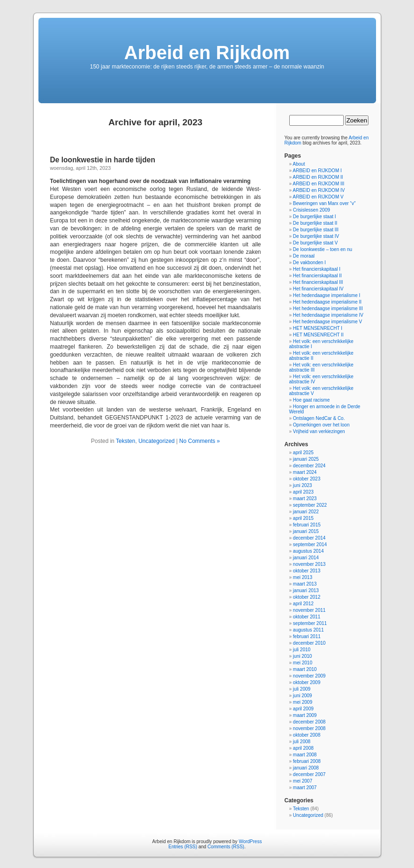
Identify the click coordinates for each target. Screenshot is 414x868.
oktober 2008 (307, 735)
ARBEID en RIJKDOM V (318, 197)
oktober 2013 (307, 571)
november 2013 (309, 564)
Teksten (125, 441)
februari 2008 (307, 761)
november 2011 (309, 610)
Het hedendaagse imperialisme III (328, 308)
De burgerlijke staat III (316, 230)
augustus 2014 (309, 551)
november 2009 (309, 676)
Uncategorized (156, 441)
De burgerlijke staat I (315, 217)
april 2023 (303, 492)
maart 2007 (305, 788)
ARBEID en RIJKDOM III (318, 184)
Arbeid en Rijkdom (207, 53)
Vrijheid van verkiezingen (319, 431)
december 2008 (309, 722)
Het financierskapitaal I (317, 269)
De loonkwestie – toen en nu (323, 249)
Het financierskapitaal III (318, 282)
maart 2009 (305, 715)
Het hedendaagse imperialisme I (327, 295)
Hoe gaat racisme (311, 400)
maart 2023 (305, 499)
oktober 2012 (307, 597)
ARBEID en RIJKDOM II (318, 177)
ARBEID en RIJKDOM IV (319, 190)
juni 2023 (303, 485)
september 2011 (310, 623)
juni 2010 (303, 656)
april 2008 (303, 748)
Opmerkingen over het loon (321, 425)
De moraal (304, 256)
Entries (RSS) (183, 847)
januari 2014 (306, 558)
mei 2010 (303, 663)
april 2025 (303, 453)
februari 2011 (307, 636)
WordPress (250, 841)
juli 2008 (302, 742)
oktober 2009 (307, 682)
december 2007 (309, 774)
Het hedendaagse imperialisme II (327, 302)
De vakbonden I (309, 263)
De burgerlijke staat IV (316, 236)
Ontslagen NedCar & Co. (319, 418)
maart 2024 (305, 472)
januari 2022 (306, 512)
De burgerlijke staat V (316, 243)
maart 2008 (305, 755)
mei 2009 (303, 702)
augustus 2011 (309, 630)
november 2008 (309, 728)
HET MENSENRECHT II (318, 335)
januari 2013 (306, 590)
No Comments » (199, 441)
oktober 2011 (307, 617)
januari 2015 (306, 531)
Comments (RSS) (226, 847)
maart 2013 (305, 584)
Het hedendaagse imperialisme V (327, 322)
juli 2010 (302, 650)
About (299, 164)
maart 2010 (305, 669)
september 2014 (310, 544)
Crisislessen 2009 (312, 210)
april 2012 (303, 604)
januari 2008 (306, 768)
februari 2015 (307, 525)
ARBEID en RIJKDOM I (317, 171)
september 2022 (310, 505)
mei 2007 (303, 781)
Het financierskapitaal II (317, 276)
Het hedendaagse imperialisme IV (328, 315)
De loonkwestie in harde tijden (103, 160)
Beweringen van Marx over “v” (324, 203)
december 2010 (309, 643)
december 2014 (309, 538)
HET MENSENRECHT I (318, 328)
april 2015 (303, 518)
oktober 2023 (307, 479)
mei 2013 (303, 577)
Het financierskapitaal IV (318, 289)
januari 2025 (306, 459)
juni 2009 (303, 696)
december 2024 (309, 466)
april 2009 (303, 709)
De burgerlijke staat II (315, 223)
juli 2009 (302, 689)
